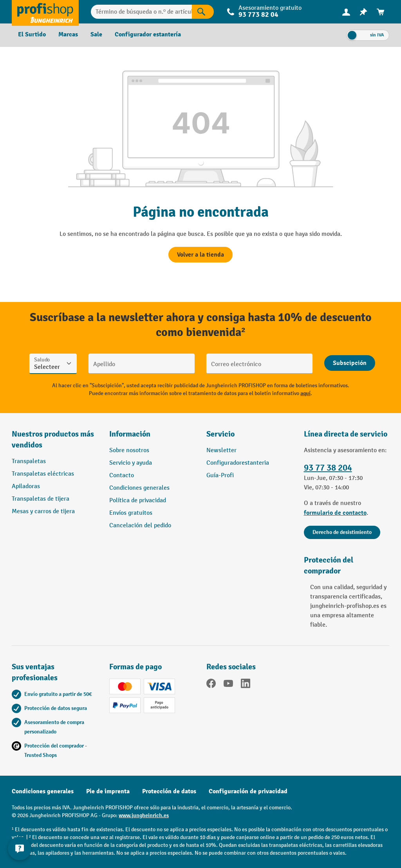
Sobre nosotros (129, 450)
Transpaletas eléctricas (43, 474)
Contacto (122, 475)
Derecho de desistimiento (342, 532)
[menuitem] (346, 12)
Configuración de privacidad (248, 791)
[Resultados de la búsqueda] (203, 12)
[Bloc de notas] (363, 12)
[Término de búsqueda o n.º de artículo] (141, 12)
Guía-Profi (220, 475)
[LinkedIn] (246, 685)
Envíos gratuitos (131, 513)
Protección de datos (169, 791)
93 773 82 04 (258, 15)
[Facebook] (211, 685)
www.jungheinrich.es (144, 815)
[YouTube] (228, 685)
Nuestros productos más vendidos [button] (53, 439)
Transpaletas (29, 461)
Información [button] (130, 434)
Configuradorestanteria (238, 463)
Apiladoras (26, 486)
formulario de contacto (335, 513)
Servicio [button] (220, 434)
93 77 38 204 (328, 468)
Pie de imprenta (108, 791)
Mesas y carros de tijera (43, 511)
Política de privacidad (138, 500)
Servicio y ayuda (131, 463)
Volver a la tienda (200, 255)
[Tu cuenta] (346, 12)
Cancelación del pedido (140, 526)
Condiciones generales (139, 488)
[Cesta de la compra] (381, 12)
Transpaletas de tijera (41, 499)
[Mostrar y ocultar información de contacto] (20, 848)
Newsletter (221, 450)
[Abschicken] (350, 363)
